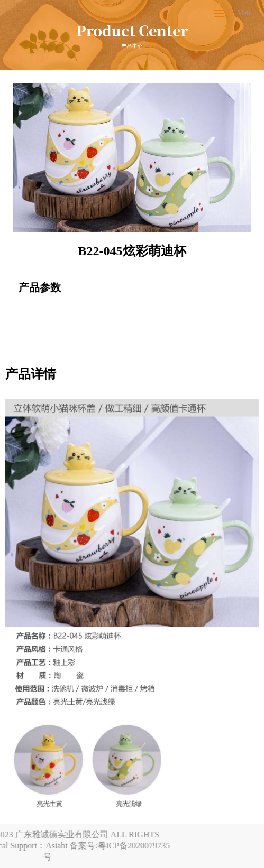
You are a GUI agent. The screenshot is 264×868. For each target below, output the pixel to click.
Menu (246, 13)
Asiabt (12, 846)
